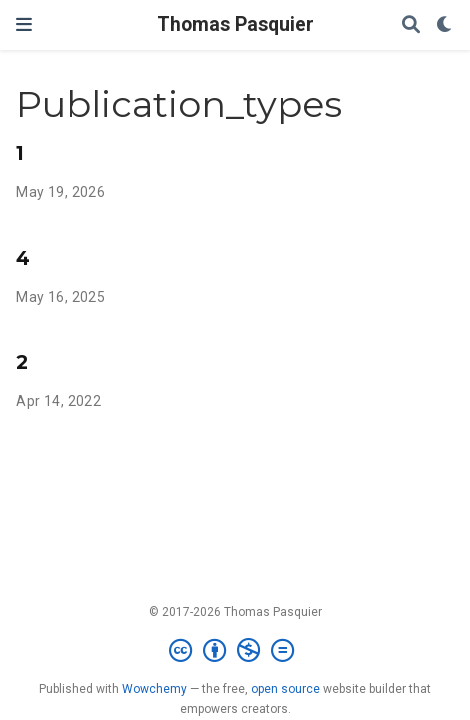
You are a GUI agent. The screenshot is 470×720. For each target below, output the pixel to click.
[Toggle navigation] (24, 24)
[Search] (411, 25)
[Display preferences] (445, 25)
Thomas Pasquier (235, 24)
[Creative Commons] (235, 651)
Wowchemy (154, 689)
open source (285, 689)
